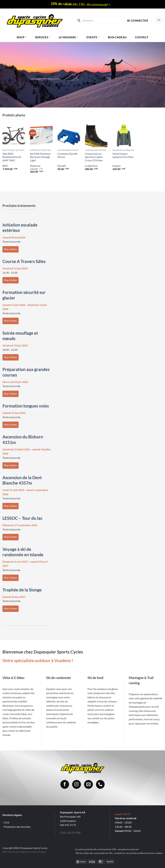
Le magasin (68, 37)
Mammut (35, 166)
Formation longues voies (26, 406)
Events (93, 37)
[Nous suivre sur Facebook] (65, 784)
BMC (5, 166)
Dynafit (62, 166)
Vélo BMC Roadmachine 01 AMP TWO (12, 157)
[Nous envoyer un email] (88, 784)
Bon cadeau (117, 37)
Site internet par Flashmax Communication (24, 852)
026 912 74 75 (68, 825)
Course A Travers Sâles (24, 261)
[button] (137, 21)
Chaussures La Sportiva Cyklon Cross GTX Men (94, 157)
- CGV (6, 822)
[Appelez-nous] (100, 784)
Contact (142, 37)
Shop (22, 37)
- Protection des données (16, 827)
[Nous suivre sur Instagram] (77, 784)
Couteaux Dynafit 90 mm (67, 155)
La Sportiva (91, 166)
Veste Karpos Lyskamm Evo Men (123, 155)
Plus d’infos (11, 249)
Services (43, 37)
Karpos (117, 166)
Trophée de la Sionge (22, 590)
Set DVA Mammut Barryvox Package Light (40, 157)
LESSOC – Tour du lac (22, 518)
